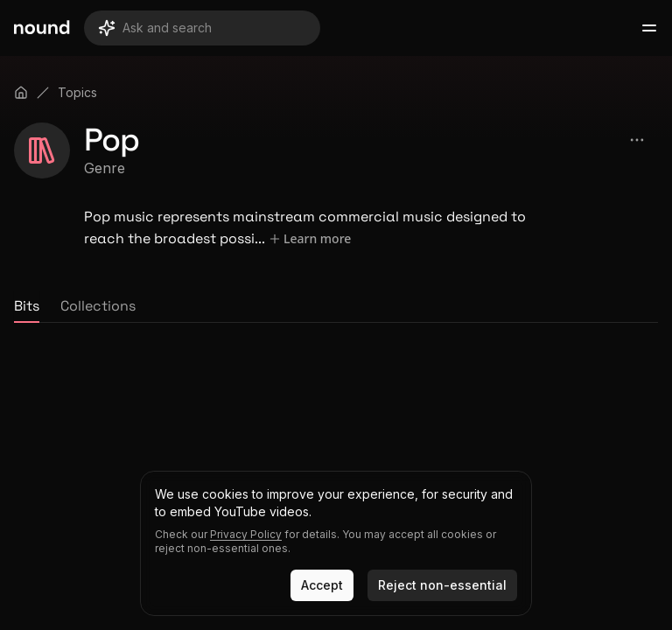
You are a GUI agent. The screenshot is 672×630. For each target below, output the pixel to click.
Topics (77, 92)
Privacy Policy (246, 534)
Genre (105, 168)
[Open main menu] (649, 28)
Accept (322, 585)
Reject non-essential (442, 585)
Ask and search (155, 28)
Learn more (309, 238)
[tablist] (336, 307)
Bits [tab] (27, 306)
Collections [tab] (98, 306)
